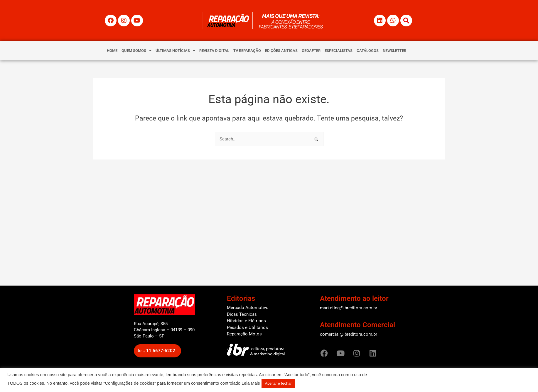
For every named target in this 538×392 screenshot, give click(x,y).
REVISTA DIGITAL (214, 51)
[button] (157, 351)
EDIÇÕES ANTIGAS (281, 51)
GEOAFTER (311, 51)
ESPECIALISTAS (339, 51)
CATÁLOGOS (368, 51)
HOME (112, 51)
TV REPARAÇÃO (247, 51)
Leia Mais (251, 383)
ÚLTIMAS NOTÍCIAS (175, 51)
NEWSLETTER (394, 51)
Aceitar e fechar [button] (278, 383)
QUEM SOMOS (136, 51)
